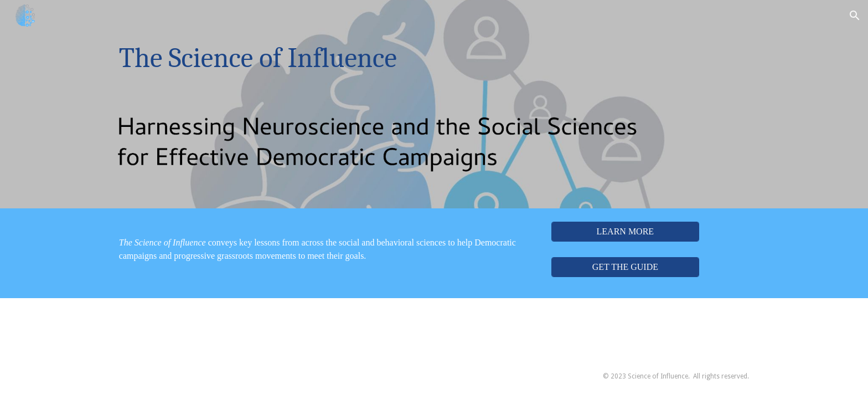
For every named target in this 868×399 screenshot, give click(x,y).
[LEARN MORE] (625, 232)
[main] (379, 58)
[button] (855, 16)
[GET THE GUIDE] (625, 267)
